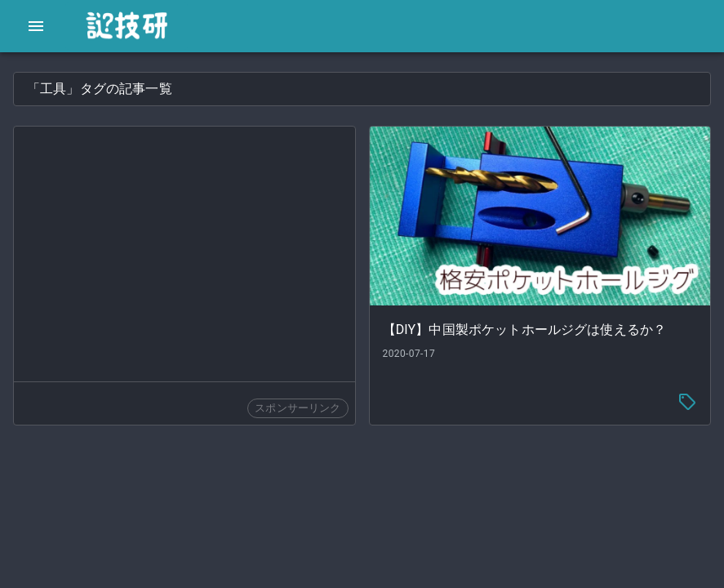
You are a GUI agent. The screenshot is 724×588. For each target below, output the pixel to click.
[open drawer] (36, 26)
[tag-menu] (687, 402)
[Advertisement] (184, 254)
